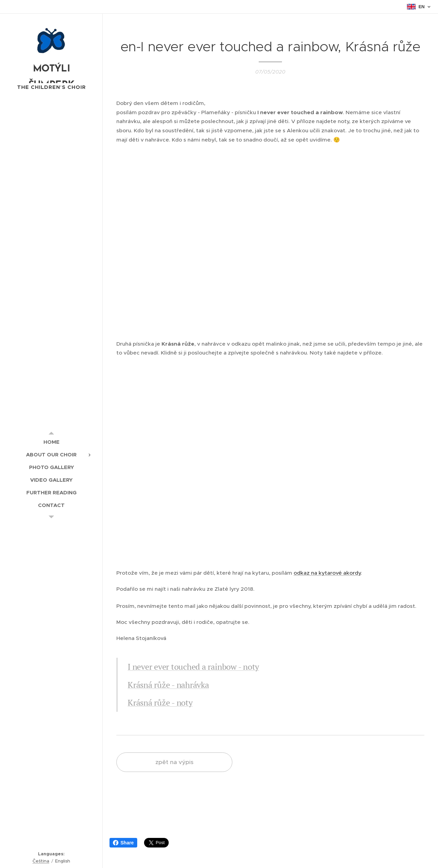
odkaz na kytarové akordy (327, 573)
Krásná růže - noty (160, 703)
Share (123, 843)
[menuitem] (51, 442)
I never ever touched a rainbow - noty (193, 667)
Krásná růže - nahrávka (168, 685)
